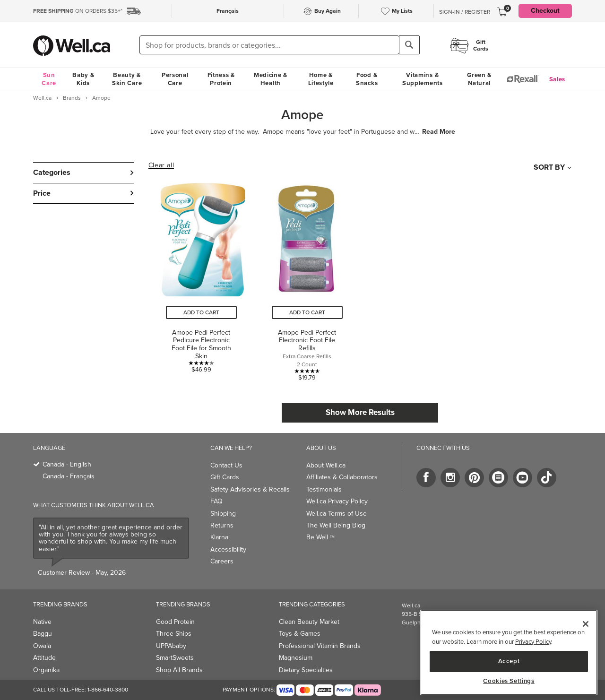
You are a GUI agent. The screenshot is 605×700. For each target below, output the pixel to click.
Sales (557, 79)
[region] (509, 652)
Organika (46, 670)
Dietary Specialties (306, 670)
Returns (222, 525)
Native (42, 622)
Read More (439, 132)
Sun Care (49, 79)
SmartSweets (175, 658)
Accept (509, 661)
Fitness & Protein (221, 79)
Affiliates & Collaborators (342, 477)
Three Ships (174, 634)
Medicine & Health (271, 79)
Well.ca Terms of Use (337, 514)
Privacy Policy (533, 642)
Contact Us (226, 465)
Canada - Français (69, 476)
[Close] (586, 624)
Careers (222, 561)
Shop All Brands (179, 670)
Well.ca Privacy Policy (337, 501)
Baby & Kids (83, 79)
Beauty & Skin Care (127, 79)
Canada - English (67, 464)
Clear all (161, 165)
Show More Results (360, 412)
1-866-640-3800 (108, 690)
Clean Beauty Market (309, 622)
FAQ (216, 501)
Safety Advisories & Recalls (250, 489)
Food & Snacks (367, 79)
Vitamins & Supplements (423, 79)
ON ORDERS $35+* (78, 11)
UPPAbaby (171, 646)
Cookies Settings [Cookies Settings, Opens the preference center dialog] (509, 681)
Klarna (219, 537)
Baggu (43, 634)
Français (228, 11)
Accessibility (228, 549)
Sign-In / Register (465, 12)
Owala (42, 646)
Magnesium (296, 658)
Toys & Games (300, 634)
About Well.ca (326, 465)
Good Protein (175, 622)
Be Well (320, 537)
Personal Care (175, 79)
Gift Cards (225, 477)
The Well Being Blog (336, 525)
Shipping (223, 514)
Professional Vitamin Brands (320, 646)
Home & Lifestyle (321, 79)
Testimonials (324, 489)
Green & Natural (479, 79)
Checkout (545, 11)
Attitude (44, 658)
